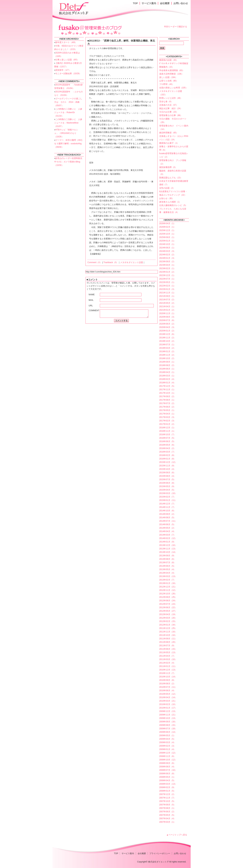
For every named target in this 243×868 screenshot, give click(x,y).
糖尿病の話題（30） (169, 60)
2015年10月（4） (167, 469)
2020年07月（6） (167, 320)
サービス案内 (149, 3)
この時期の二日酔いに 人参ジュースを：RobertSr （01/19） (68, 112)
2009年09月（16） (168, 722)
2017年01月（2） (167, 424)
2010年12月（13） (168, 670)
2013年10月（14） (168, 552)
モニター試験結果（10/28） (68, 74)
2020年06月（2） (167, 324)
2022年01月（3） (167, 289)
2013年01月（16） (168, 583)
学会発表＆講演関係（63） (172, 70)
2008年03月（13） (168, 784)
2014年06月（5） (167, 524)
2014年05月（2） (167, 528)
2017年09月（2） (167, 396)
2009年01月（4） (167, 749)
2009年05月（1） (167, 735)
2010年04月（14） (168, 697)
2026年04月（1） (167, 223)
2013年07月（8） (167, 563)
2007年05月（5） (167, 815)
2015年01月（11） (168, 500)
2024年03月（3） (167, 251)
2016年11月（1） (167, 431)
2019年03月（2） (167, 348)
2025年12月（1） (167, 230)
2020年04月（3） (167, 327)
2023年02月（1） (167, 268)
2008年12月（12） (168, 753)
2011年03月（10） (168, 659)
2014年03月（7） (167, 535)
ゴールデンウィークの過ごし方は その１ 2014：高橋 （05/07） (68, 102)
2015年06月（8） (167, 483)
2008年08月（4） (167, 767)
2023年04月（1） (167, 265)
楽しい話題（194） (168, 77)
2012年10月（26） (168, 594)
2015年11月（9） (167, 466)
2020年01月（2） (167, 331)
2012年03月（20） (168, 618)
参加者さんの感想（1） (170, 202)
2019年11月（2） (167, 338)
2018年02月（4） (167, 379)
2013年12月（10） (168, 545)
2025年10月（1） (167, 234)
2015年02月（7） (167, 497)
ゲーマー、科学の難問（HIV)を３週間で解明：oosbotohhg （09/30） (68, 144)
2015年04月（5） (167, 490)
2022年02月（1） (167, 286)
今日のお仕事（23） (169, 112)
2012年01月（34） (168, 625)
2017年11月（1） (167, 390)
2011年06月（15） (168, 649)
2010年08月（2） (167, 684)
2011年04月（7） (167, 656)
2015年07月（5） (167, 479)
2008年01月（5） (167, 791)
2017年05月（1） (167, 410)
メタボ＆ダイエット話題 (132, 262)
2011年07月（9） (167, 646)
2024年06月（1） (167, 248)
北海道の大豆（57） (169, 105)
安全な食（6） (166, 102)
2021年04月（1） (167, 307)
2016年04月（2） (167, 448)
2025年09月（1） (167, 237)
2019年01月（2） (167, 351)
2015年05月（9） (167, 486)
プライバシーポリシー (160, 853)
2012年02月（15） (168, 621)
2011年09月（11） (168, 639)
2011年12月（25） (168, 628)
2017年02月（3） (167, 421)
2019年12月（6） (167, 334)
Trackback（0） (111, 262)
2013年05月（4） (167, 569)
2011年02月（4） (167, 663)
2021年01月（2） (167, 310)
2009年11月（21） (168, 715)
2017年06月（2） (167, 407)
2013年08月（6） (167, 559)
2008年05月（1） (167, 777)
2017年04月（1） (167, 414)
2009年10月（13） (168, 718)
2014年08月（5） (167, 518)
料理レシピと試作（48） (171, 98)
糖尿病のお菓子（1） (169, 143)
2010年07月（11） (168, 687)
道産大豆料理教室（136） (171, 74)
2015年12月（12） (168, 462)
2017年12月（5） (167, 386)
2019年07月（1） (167, 345)
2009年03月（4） (167, 742)
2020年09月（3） (167, 317)
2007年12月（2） (167, 794)
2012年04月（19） (168, 614)
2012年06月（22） (168, 607)
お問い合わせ (181, 3)
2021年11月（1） (167, 293)
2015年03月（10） (168, 493)
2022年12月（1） (167, 275)
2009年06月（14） (168, 732)
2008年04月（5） (167, 780)
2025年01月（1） (167, 241)
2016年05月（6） (167, 445)
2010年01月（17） (168, 708)
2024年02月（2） (167, 255)
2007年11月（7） (167, 798)
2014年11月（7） (167, 507)
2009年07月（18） (168, 729)
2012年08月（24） (168, 601)
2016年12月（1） (167, 428)
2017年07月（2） (167, 403)
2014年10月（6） (167, 511)
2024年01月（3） (167, 258)
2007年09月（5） (167, 805)
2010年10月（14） (168, 677)
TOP (135, 3)
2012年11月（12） (168, 590)
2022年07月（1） (167, 279)
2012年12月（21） (168, 587)
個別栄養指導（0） (168, 167)
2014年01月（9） (167, 542)
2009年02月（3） (167, 746)
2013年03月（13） (168, 576)
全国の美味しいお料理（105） (173, 88)
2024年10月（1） (167, 244)
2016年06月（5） (167, 441)
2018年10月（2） (167, 358)
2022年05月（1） (167, 282)
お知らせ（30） (167, 198)
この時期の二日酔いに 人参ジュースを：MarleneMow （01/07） (68, 123)
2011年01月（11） (168, 666)
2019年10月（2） (167, 341)
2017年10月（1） (167, 393)
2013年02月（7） (167, 580)
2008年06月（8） (167, 774)
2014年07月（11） (168, 521)
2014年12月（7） (167, 504)
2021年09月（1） (167, 296)
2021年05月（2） (167, 303)
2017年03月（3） (167, 417)
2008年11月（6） (167, 756)
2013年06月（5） (167, 566)
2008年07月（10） (168, 770)
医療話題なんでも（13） (171, 178)
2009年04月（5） (167, 739)
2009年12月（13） (168, 711)
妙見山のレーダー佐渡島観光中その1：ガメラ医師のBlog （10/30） (68, 162)
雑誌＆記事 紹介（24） (171, 108)
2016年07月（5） (167, 438)
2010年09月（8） (167, 680)
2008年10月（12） (168, 760)
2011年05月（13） (168, 652)
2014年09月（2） (167, 514)
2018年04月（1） (167, 372)
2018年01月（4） (167, 383)
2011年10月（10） (168, 635)
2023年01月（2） (167, 272)
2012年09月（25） (168, 597)
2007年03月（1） (167, 822)
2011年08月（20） (168, 642)
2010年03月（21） (168, 701)
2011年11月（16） (168, 632)
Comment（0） (95, 262)
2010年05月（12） (168, 694)
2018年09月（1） (167, 362)
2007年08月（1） (167, 808)
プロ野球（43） (167, 84)
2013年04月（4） (167, 573)
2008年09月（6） (167, 763)
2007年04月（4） (167, 819)
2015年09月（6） (167, 473)
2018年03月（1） (167, 376)
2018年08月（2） (167, 365)
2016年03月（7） (167, 452)
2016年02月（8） (167, 455)
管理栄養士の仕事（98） (171, 115)
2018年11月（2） (167, 355)
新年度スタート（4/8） (66, 42)
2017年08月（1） (167, 400)
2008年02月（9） (167, 787)
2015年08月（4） (167, 476)
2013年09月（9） (167, 556)
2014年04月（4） (167, 531)
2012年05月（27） (168, 611)
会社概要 (165, 3)
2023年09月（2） (167, 262)
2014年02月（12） (168, 538)
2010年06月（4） (167, 691)
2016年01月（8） (167, 459)
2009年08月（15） (168, 725)
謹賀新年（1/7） (63, 70)
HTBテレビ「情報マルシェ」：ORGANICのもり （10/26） (66, 133)
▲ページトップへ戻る (177, 835)
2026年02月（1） (167, 227)
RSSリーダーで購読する (176, 27)
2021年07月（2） (167, 300)
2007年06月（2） (167, 812)
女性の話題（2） (167, 188)
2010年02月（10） (168, 704)
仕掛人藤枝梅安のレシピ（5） (173, 205)
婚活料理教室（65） (169, 133)
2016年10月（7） (167, 435)
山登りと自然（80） (169, 81)
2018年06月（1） (167, 369)
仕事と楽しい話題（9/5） (67, 60)
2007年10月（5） (167, 801)
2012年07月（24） (168, 604)
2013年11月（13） (168, 549)
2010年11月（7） (167, 673)
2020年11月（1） (167, 313)
